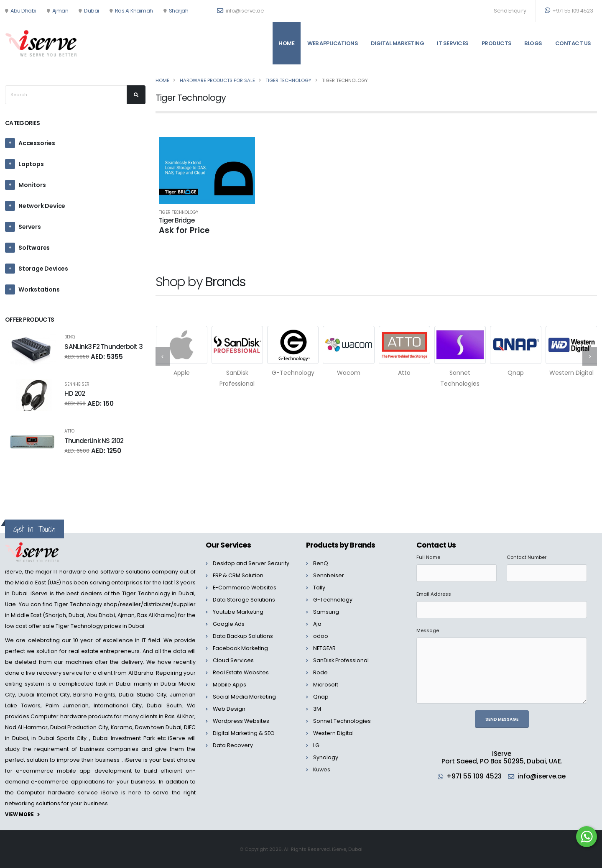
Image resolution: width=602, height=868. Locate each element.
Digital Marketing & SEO (244, 733)
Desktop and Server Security (251, 563)
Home (286, 43)
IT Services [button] (453, 43)
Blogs (533, 43)
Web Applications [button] (333, 43)
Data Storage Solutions (244, 600)
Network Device (42, 206)
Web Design (229, 709)
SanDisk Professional (341, 660)
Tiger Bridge (177, 220)
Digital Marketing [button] (398, 43)
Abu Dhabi (23, 11)
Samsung (326, 612)
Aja (317, 624)
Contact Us (573, 43)
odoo (321, 636)
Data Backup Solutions (243, 636)
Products (497, 43)
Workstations (39, 289)
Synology (326, 757)
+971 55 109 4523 (569, 11)
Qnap (321, 697)
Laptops (31, 164)
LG (316, 745)
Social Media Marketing (244, 697)
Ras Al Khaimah (134, 11)
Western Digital (333, 733)
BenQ (70, 337)
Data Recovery (233, 745)
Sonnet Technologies (342, 721)
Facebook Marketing (240, 648)
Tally (319, 588)
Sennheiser (77, 384)
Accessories (37, 143)
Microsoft (326, 685)
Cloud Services (233, 660)
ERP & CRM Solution (238, 575)
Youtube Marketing (238, 612)
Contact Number (527, 557)
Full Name (428, 557)
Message (428, 630)
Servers (30, 227)
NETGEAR (324, 648)
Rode (320, 672)
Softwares (34, 248)
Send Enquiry (510, 11)
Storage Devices (43, 269)
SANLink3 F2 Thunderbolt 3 (103, 347)
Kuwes (322, 769)
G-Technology (333, 600)
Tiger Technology (179, 213)
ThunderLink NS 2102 (94, 441)
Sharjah (179, 11)
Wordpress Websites (241, 721)
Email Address (434, 594)
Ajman (60, 11)
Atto (69, 431)
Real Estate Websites (241, 672)
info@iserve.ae (542, 776)
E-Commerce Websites (245, 588)
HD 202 (75, 393)
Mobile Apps (230, 685)
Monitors (32, 185)
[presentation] (163, 357)
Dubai (92, 11)
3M (317, 709)
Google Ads (229, 624)
